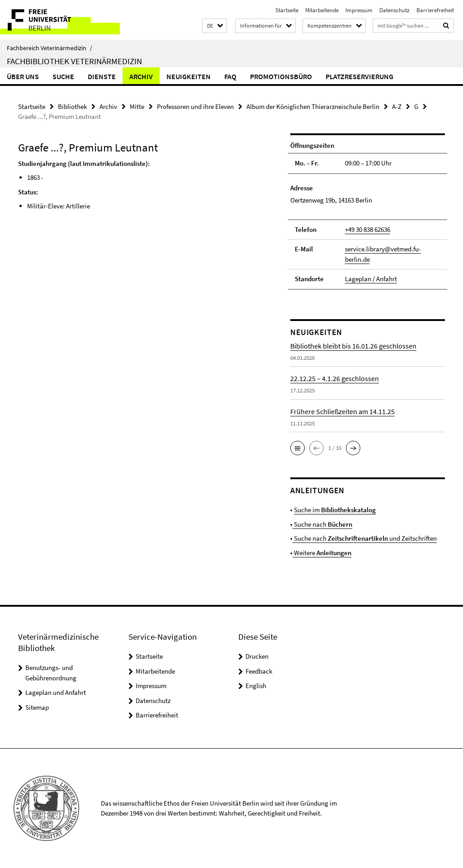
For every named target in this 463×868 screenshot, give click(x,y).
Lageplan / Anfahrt (371, 279)
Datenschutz (394, 10)
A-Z (397, 106)
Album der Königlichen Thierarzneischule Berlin (313, 106)
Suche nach (322, 524)
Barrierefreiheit (435, 10)
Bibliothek (72, 106)
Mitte (137, 106)
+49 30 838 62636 (368, 229)
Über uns (23, 76)
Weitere (322, 553)
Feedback (259, 671)
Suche (63, 76)
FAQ (230, 76)
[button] (215, 26)
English (256, 686)
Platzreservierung (359, 76)
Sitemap (37, 707)
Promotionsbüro (281, 76)
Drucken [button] (257, 656)
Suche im (335, 510)
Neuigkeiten (189, 76)
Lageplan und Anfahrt (56, 692)
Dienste (102, 76)
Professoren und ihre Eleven (195, 106)
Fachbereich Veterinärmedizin (50, 48)
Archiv (141, 76)
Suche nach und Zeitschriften (365, 538)
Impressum (359, 10)
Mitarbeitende (322, 10)
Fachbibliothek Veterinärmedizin (74, 61)
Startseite (287, 10)
